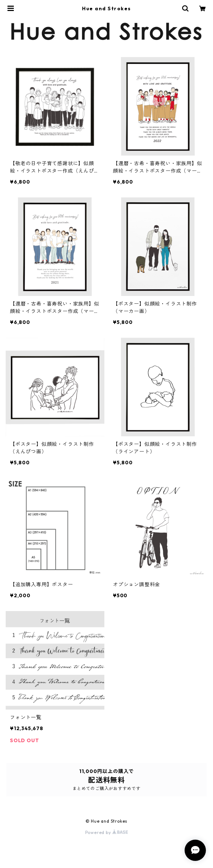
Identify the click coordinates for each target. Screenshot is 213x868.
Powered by (107, 832)
